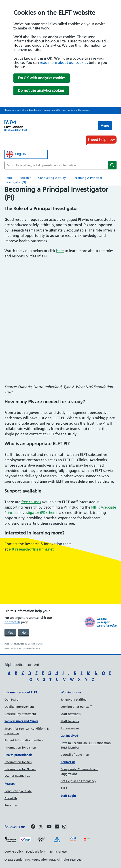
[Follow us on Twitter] (41, 827)
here (60, 251)
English (16, 154)
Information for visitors (20, 747)
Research (25, 178)
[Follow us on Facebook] (33, 827)
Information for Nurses (20, 769)
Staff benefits (70, 721)
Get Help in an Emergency (78, 781)
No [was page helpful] (24, 633)
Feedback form (36, 851)
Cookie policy (14, 851)
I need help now (101, 140)
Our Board (12, 699)
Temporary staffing (74, 699)
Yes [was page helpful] (10, 633)
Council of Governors (75, 755)
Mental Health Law (17, 776)
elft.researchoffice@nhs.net (31, 549)
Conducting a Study (52, 178)
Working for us (71, 692)
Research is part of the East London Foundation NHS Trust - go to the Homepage (47, 110)
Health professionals (18, 755)
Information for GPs (18, 762)
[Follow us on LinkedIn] (57, 827)
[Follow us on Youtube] (49, 827)
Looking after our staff (76, 707)
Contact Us (12, 622)
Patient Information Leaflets (24, 740)
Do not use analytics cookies (41, 90)
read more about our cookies (64, 63)
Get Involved (69, 736)
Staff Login (68, 796)
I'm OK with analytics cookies (42, 78)
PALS (64, 788)
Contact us (68, 762)
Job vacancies (70, 728)
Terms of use (58, 851)
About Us (11, 798)
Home (8, 178)
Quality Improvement (19, 707)
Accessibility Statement (20, 714)
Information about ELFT (21, 692)
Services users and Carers (21, 721)
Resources (11, 805)
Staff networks (71, 714)
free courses (31, 502)
